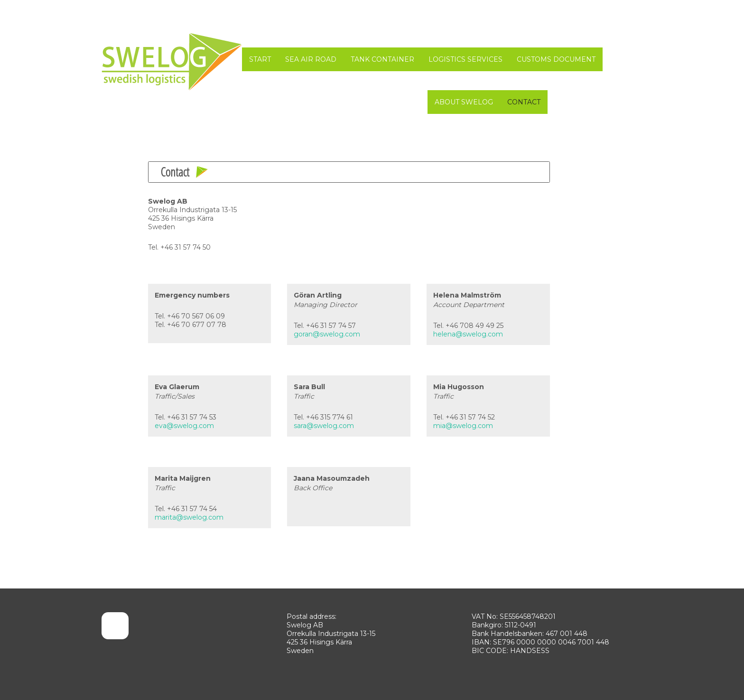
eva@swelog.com (184, 426)
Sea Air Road (311, 59)
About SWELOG (464, 102)
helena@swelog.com (468, 334)
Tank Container (382, 59)
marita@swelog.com (189, 517)
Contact (524, 102)
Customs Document (556, 59)
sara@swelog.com (324, 426)
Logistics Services (465, 59)
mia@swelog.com (463, 426)
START (260, 59)
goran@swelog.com (327, 334)
